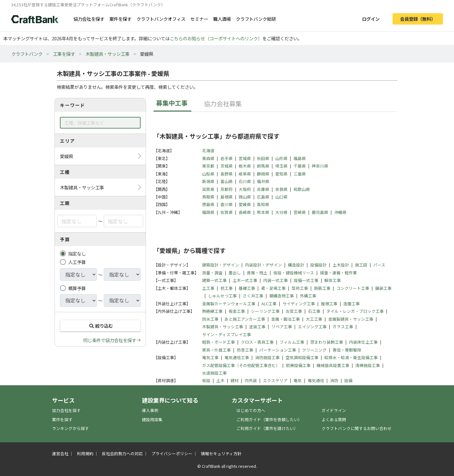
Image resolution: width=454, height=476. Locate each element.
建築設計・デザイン (221, 265)
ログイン (371, 19)
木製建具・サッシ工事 (108, 54)
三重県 (300, 174)
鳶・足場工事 (273, 288)
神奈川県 (320, 166)
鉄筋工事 (322, 288)
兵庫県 (263, 189)
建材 (235, 380)
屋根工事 (329, 304)
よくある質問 (334, 419)
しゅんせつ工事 (222, 296)
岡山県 (245, 197)
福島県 (300, 158)
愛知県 (281, 174)
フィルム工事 (292, 342)
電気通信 (316, 380)
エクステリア (275, 380)
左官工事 (294, 311)
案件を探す (120, 19)
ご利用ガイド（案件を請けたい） (267, 428)
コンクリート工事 (353, 288)
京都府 (227, 189)
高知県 (263, 204)
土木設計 (341, 265)
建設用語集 (152, 419)
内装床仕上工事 (363, 342)
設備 (348, 380)
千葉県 (300, 166)
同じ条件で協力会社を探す (110, 340)
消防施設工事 (267, 357)
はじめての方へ (251, 410)
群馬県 (263, 166)
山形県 (281, 158)
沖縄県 (340, 212)
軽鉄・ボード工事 (218, 342)
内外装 (251, 380)
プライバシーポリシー (172, 453)
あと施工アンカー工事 (245, 319)
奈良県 (281, 189)
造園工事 (352, 304)
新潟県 (208, 181)
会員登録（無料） (418, 19)
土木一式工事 (245, 280)
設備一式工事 (306, 280)
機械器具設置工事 (333, 365)
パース (379, 265)
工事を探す (64, 54)
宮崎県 (300, 212)
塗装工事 (257, 327)
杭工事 (227, 288)
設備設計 (318, 265)
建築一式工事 (214, 280)
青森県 (208, 158)
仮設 (206, 380)
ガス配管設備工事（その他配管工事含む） (241, 365)
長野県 (227, 174)
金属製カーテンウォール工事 (229, 304)
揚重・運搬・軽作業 (338, 273)
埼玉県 (281, 166)
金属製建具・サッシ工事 (351, 319)
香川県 (227, 204)
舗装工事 (383, 288)
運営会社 (60, 453)
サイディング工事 (299, 304)
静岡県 (263, 174)
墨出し (235, 273)
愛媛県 (245, 204)
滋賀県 (208, 189)
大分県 (281, 212)
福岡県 (208, 212)
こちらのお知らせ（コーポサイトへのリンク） (216, 38)
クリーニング (314, 350)
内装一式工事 (276, 280)
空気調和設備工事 (302, 357)
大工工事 (314, 319)
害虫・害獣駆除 (347, 350)
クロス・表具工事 (257, 342)
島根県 (227, 197)
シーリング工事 (265, 311)
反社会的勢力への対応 (122, 453)
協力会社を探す (89, 19)
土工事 (208, 288)
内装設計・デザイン (263, 265)
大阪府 (245, 189)
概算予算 (77, 288)
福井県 (263, 181)
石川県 (245, 181)
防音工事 (245, 350)
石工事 (314, 311)
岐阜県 (245, 174)
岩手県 (227, 158)
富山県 (227, 181)
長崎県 (245, 212)
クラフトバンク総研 (256, 19)
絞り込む (100, 326)
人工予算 (77, 262)
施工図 (361, 265)
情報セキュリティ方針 (221, 453)
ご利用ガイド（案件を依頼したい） (269, 419)
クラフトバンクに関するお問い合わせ (357, 428)
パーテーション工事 (278, 350)
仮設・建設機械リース (294, 273)
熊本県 (263, 212)
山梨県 (208, 174)
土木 (220, 380)
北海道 (208, 150)
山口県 (281, 197)
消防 (334, 380)
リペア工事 (282, 327)
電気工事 (210, 357)
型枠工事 (300, 288)
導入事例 (150, 410)
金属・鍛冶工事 (285, 319)
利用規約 (85, 453)
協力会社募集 (223, 103)
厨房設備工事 (298, 365)
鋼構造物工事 (282, 296)
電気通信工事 (237, 357)
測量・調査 (212, 273)
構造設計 (296, 265)
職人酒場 (222, 19)
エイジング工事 (312, 327)
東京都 (208, 166)
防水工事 (210, 319)
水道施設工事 (214, 373)
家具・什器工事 (216, 350)
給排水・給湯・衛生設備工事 (351, 357)
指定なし (77, 253)
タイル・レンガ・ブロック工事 (355, 311)
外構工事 (308, 296)
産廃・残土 (257, 273)
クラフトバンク (27, 54)
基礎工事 (247, 288)
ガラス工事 (343, 327)
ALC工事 (269, 304)
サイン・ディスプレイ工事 (227, 334)
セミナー (199, 19)
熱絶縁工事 (212, 311)
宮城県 (245, 158)
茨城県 (227, 166)
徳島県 (208, 204)
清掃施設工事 (368, 365)
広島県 (263, 197)
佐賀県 (227, 212)
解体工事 (333, 280)
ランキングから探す (70, 428)
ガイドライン (334, 410)
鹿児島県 (320, 212)
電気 (298, 380)
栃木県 (245, 166)
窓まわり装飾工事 (327, 342)
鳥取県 (208, 197)
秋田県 (263, 158)
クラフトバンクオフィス (161, 19)
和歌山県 (302, 189)
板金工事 (237, 311)
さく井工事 (253, 296)
